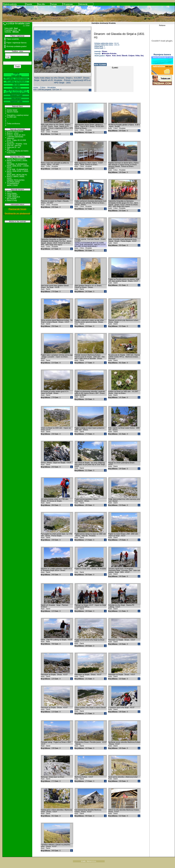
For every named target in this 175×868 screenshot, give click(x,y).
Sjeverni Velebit (13, 112)
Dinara (105, 51)
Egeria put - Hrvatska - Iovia (17, 144)
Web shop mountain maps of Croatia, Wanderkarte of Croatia (16, 92)
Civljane (131, 56)
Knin (114, 56)
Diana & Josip (12, 200)
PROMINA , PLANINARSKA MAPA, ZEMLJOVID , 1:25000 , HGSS (18, 166)
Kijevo (108, 56)
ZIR (8, 149)
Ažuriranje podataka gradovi (16, 46)
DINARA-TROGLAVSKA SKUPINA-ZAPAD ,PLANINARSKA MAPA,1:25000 (16, 183)
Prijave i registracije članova (16, 43)
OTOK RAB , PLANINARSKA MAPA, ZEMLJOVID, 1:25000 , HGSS (18, 171)
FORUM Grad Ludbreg (16, 75)
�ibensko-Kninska (109, 54)
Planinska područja (10, 4)
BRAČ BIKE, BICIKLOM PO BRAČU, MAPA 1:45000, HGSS (17, 177)
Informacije (83, 4)
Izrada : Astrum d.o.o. (89, 861)
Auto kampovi (16, 98)
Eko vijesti (16, 85)
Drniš (118, 56)
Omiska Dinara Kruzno (15, 131)
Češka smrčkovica (14, 124)
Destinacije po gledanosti (17, 213)
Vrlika (137, 56)
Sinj (142, 56)
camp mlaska (12, 193)
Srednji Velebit (12, 110)
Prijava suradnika (13, 39)
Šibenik (124, 56)
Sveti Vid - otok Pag (14, 146)
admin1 (10, 192)
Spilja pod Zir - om (14, 147)
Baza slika (41, 4)
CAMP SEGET (12, 195)
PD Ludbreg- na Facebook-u (16, 82)
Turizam (54, 4)
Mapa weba (16, 88)
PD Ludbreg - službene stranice (16, 79)
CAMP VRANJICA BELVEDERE (13, 198)
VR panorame (68, 4)
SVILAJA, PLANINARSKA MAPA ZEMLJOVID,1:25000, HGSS (17, 161)
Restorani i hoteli (16, 95)
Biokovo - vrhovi (13, 133)
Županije (29, 4)
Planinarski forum (17, 209)
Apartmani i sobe (16, 101)
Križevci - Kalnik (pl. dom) (16, 135)
